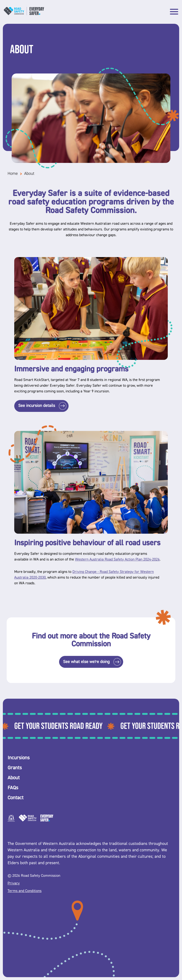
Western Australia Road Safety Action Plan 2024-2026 (117, 562)
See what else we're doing (86, 665)
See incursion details (37, 409)
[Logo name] (24, 14)
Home (13, 177)
